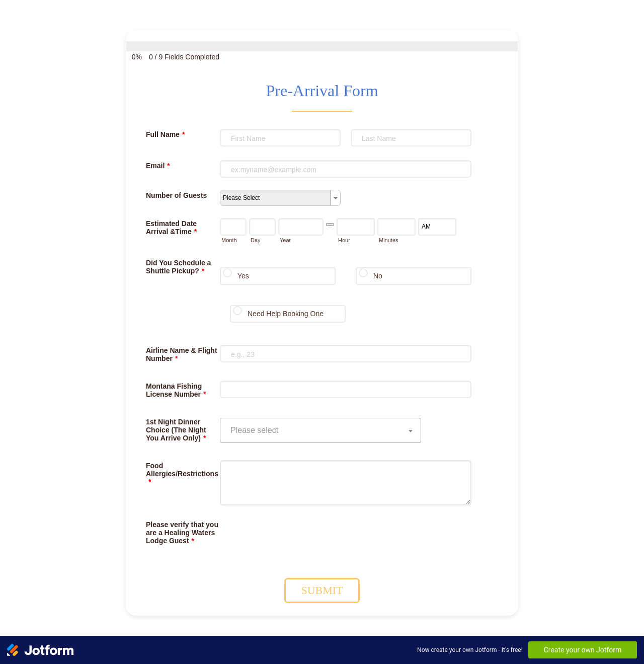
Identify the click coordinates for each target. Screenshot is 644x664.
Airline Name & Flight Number (182, 354)
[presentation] (296, 539)
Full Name (165, 134)
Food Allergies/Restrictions (182, 474)
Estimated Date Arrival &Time (171, 228)
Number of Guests (176, 195)
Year (285, 240)
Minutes (389, 240)
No (378, 276)
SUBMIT (322, 590)
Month (229, 240)
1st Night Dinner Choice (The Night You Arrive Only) (176, 430)
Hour (344, 240)
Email (158, 166)
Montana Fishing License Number (176, 390)
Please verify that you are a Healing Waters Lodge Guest (182, 533)
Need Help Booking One (286, 314)
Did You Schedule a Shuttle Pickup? (178, 267)
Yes (243, 276)
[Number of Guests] (280, 198)
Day (256, 240)
